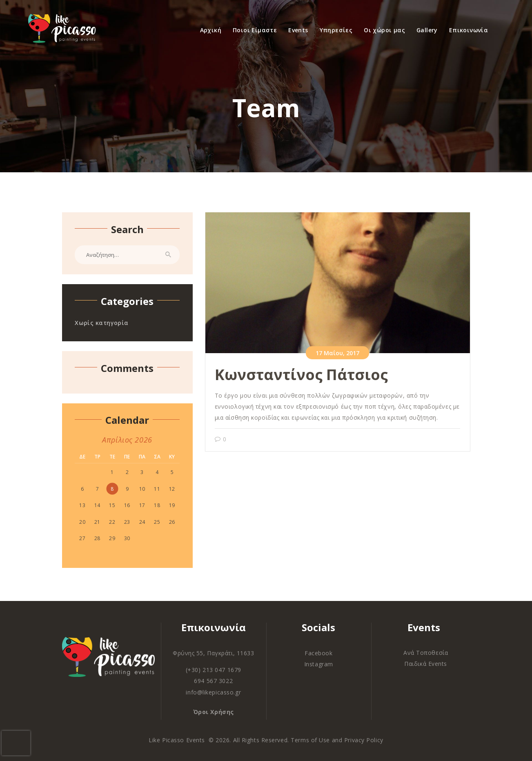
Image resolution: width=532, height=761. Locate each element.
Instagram (319, 664)
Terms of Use (310, 740)
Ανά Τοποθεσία (426, 653)
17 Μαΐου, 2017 (337, 353)
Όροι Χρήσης (214, 712)
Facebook (318, 653)
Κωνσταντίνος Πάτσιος (301, 375)
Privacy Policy (364, 740)
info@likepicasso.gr (213, 692)
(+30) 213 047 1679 (214, 670)
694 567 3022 (213, 681)
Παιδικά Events (426, 664)
